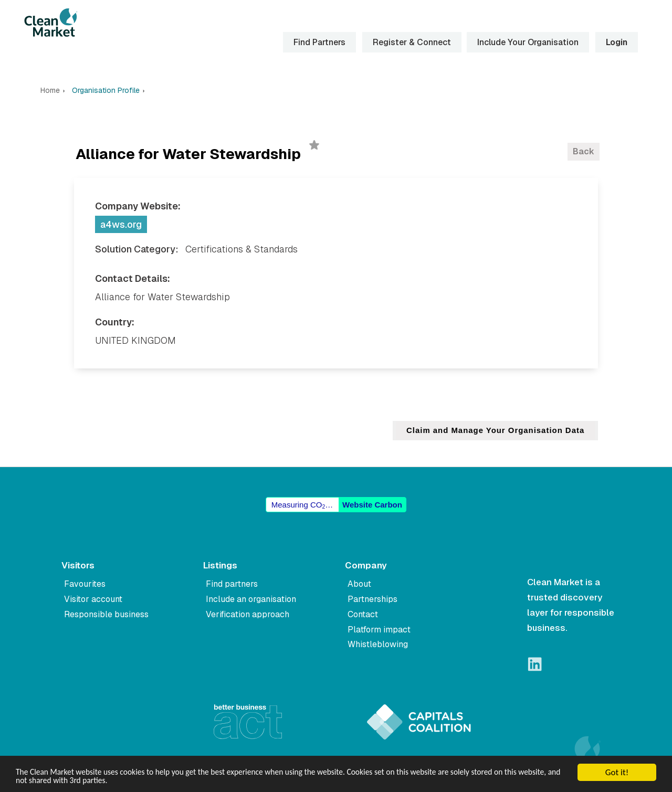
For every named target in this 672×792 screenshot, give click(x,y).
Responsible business (106, 614)
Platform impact (379, 630)
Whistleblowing (378, 644)
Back (584, 151)
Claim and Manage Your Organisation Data (495, 431)
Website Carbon (372, 505)
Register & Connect (411, 42)
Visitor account (93, 599)
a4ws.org (121, 224)
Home (50, 91)
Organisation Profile (106, 91)
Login (616, 42)
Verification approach (248, 614)
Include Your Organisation (527, 42)
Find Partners (319, 42)
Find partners (232, 584)
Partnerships (372, 599)
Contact (363, 614)
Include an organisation (251, 599)
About (359, 584)
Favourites (85, 584)
